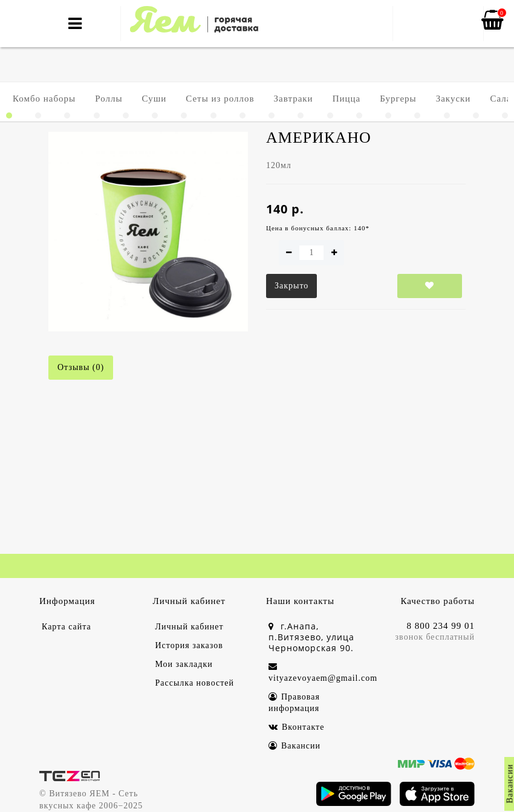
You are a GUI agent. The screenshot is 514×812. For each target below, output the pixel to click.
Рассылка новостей (195, 683)
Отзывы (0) (81, 367)
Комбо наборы (44, 99)
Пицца (347, 99)
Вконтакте (296, 727)
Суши (155, 99)
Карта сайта (67, 627)
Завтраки (294, 99)
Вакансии (294, 746)
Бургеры (398, 99)
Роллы (109, 99)
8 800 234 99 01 (441, 626)
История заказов (189, 645)
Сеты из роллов (220, 99)
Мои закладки (184, 664)
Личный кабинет (190, 627)
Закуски (454, 99)
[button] (9, 115)
